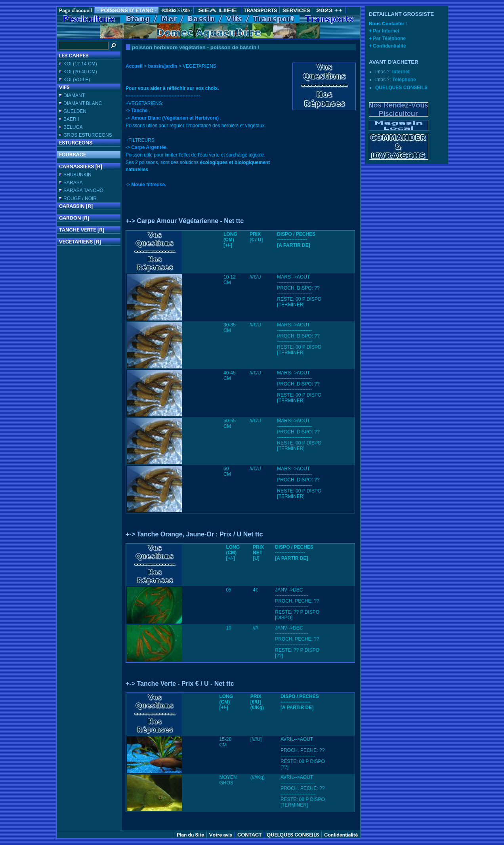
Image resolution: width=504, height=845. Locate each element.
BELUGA (73, 127)
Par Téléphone (389, 38)
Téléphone (404, 80)
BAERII (71, 119)
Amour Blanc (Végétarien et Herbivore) (175, 118)
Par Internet (386, 31)
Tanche (139, 111)
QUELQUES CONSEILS (401, 88)
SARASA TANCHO (83, 191)
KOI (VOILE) (77, 80)
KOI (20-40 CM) (80, 72)
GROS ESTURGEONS (88, 135)
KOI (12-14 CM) (80, 64)
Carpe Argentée (149, 147)
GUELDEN (75, 111)
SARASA (73, 183)
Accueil (134, 66)
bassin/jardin (162, 66)
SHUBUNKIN (77, 175)
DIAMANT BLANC (83, 103)
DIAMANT (74, 95)
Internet (401, 72)
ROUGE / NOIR (80, 198)
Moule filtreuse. (149, 185)
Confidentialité (389, 46)
